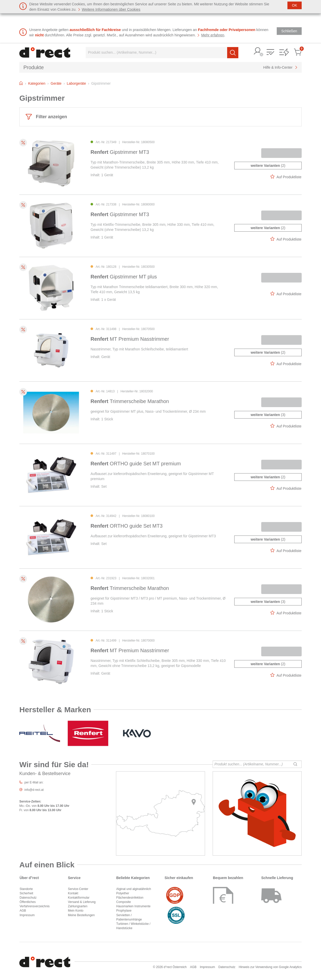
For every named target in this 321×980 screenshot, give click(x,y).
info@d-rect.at (34, 790)
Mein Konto (76, 911)
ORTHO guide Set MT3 (127, 526)
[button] (258, 51)
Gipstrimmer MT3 (120, 152)
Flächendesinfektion (130, 898)
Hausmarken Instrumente (133, 906)
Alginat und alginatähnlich (134, 889)
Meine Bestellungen (81, 915)
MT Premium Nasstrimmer (130, 339)
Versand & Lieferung (82, 902)
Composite (123, 902)
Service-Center (78, 889)
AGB (23, 911)
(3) (268, 415)
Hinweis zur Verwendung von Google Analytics (270, 967)
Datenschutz (28, 898)
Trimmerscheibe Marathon (130, 401)
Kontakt (73, 893)
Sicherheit (26, 893)
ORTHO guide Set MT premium (136, 464)
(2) (268, 166)
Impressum (27, 915)
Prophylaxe (124, 911)
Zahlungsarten (78, 906)
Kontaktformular (79, 898)
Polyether (123, 893)
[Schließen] (295, 5)
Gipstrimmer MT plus (124, 277)
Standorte (26, 889)
